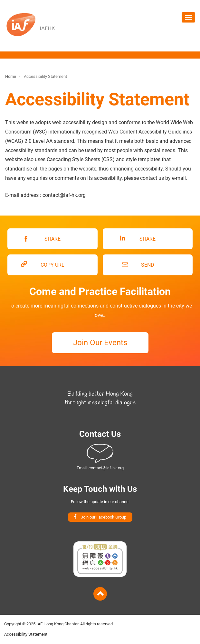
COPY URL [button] (52, 265)
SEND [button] (148, 265)
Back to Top (100, 594)
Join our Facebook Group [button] (104, 517)
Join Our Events (100, 343)
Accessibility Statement (26, 634)
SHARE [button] (52, 239)
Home (11, 76)
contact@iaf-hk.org (106, 468)
